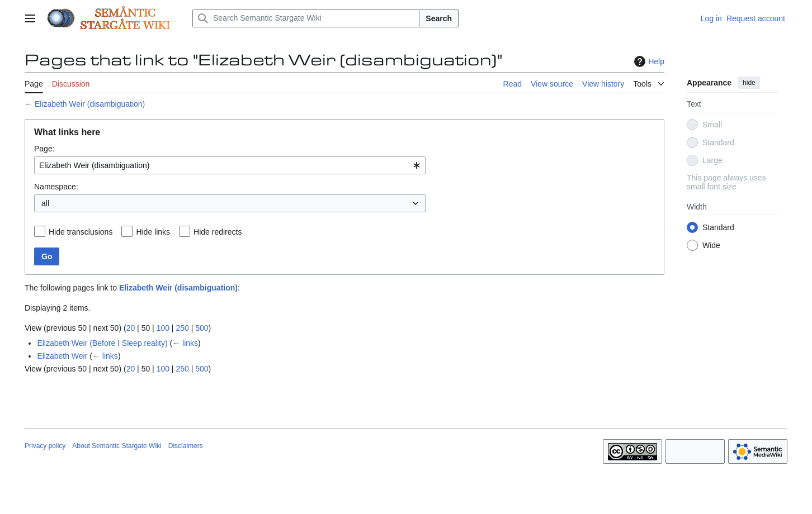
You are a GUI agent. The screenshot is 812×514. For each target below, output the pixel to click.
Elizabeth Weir (62, 356)
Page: (44, 149)
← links (185, 343)
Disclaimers (186, 446)
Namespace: (56, 187)
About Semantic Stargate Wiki (117, 446)
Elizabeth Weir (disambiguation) (90, 104)
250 (182, 328)
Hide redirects (218, 232)
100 (163, 328)
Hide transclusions (81, 232)
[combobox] (230, 165)
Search (439, 18)
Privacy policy (45, 446)
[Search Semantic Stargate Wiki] (306, 18)
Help (648, 61)
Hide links (153, 232)
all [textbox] (45, 203)
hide (749, 83)
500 (202, 328)
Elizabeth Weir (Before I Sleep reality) (102, 343)
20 (131, 328)
